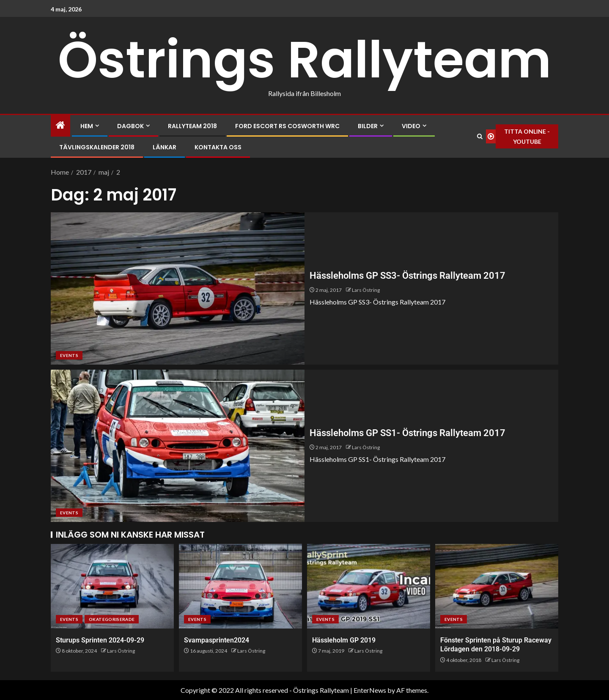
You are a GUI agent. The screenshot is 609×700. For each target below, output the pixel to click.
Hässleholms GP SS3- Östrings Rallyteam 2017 (407, 276)
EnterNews (370, 690)
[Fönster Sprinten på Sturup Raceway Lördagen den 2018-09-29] (497, 586)
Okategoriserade (112, 619)
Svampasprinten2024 (217, 640)
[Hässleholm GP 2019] (369, 586)
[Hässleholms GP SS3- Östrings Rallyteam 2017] (178, 288)
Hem (87, 126)
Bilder (368, 126)
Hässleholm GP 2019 (344, 640)
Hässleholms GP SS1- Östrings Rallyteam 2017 (407, 433)
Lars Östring (366, 290)
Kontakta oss (218, 147)
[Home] (60, 125)
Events (69, 355)
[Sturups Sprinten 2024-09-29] (112, 586)
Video (411, 126)
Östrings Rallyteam (305, 60)
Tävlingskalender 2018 (97, 147)
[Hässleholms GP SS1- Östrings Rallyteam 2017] (178, 446)
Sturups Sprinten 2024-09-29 (100, 640)
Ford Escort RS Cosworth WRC (287, 126)
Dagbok (130, 126)
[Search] (480, 137)
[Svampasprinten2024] (240, 586)
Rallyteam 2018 (192, 126)
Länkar (165, 147)
